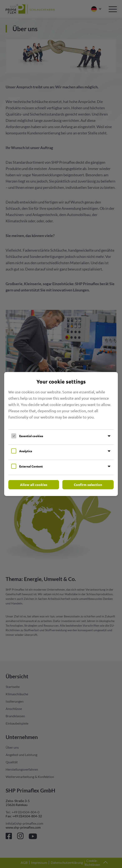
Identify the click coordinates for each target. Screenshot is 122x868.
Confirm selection (88, 485)
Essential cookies (31, 436)
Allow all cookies (34, 485)
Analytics (26, 451)
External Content (31, 466)
